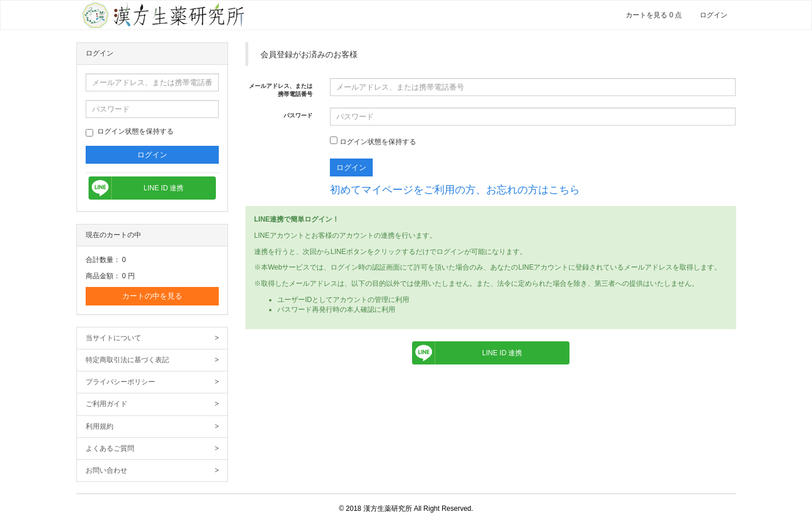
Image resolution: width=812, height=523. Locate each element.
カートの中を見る (152, 296)
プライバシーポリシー (153, 382)
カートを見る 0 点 (654, 15)
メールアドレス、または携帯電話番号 (281, 90)
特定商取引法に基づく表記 (153, 360)
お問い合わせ (153, 471)
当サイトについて (153, 338)
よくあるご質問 (153, 449)
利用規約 (153, 427)
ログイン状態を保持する (130, 132)
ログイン (714, 15)
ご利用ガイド (153, 404)
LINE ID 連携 (163, 188)
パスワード (298, 115)
